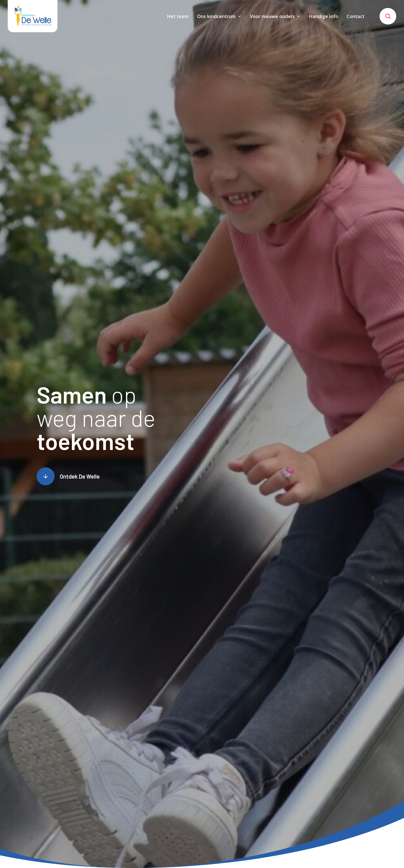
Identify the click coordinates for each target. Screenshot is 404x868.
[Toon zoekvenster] (388, 16)
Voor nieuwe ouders (272, 16)
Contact (356, 16)
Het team (178, 16)
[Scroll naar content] (68, 476)
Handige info (324, 16)
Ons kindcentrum (216, 16)
